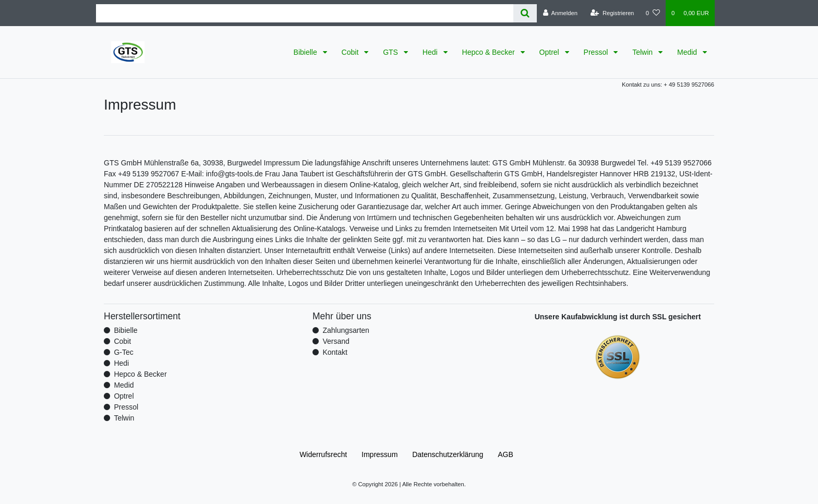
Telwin (643, 52)
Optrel (550, 52)
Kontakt (335, 352)
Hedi (431, 52)
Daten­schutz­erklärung (448, 454)
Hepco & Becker (490, 52)
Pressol (597, 52)
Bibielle (306, 52)
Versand (336, 341)
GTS (392, 52)
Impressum (380, 454)
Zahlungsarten (346, 330)
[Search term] (305, 13)
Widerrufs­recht (323, 454)
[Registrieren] (612, 13)
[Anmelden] (560, 13)
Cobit (351, 52)
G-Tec (123, 352)
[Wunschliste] (653, 13)
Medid (688, 52)
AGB (506, 454)
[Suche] (525, 13)
